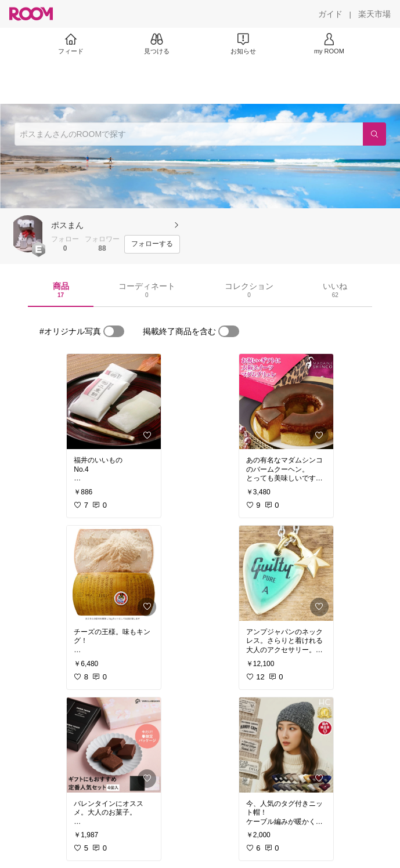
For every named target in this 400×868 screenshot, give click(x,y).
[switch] (114, 331)
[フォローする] (152, 244)
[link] (114, 402)
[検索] (374, 134)
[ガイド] (330, 14)
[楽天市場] (374, 14)
